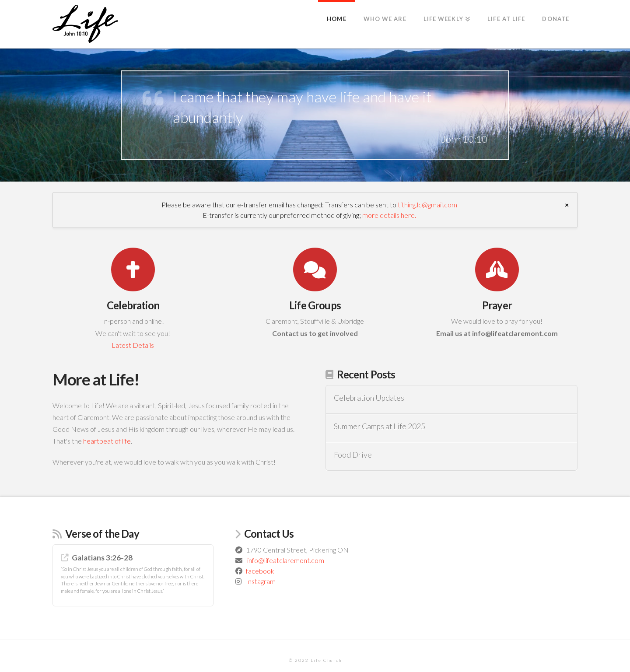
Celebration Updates (369, 398)
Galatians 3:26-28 (102, 558)
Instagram (261, 581)
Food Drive (353, 455)
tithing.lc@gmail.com (427, 205)
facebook (260, 571)
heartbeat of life (107, 441)
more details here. (389, 215)
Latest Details (133, 345)
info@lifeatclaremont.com (286, 560)
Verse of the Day (102, 534)
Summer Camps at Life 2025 (380, 426)
